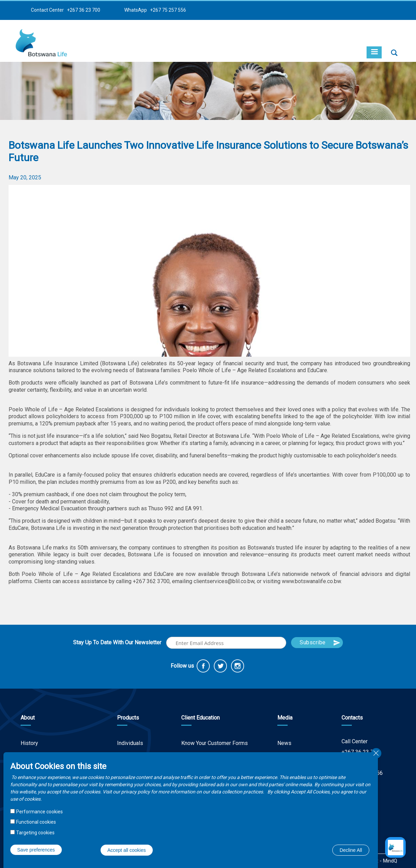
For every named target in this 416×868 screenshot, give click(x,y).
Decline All (351, 850)
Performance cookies (39, 812)
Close (376, 753)
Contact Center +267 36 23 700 (66, 10)
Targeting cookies (35, 833)
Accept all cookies (127, 850)
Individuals (130, 743)
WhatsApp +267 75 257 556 (155, 10)
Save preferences (36, 850)
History (29, 743)
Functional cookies (36, 822)
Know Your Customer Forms (215, 743)
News (284, 743)
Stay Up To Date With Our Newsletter (117, 642)
